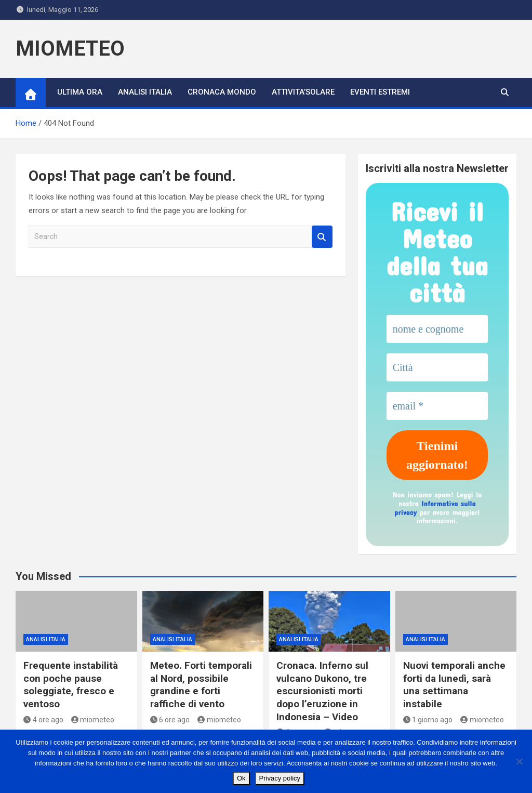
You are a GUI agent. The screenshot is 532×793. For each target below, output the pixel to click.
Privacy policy (280, 778)
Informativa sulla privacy (435, 508)
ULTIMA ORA (80, 92)
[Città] (437, 367)
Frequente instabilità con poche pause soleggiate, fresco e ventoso (71, 685)
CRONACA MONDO (222, 92)
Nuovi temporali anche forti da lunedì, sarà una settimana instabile (454, 685)
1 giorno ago (428, 720)
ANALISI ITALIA (145, 92)
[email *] (437, 406)
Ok (241, 778)
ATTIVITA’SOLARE (303, 92)
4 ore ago (43, 720)
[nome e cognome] (437, 329)
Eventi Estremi (380, 92)
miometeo (93, 720)
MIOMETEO (70, 49)
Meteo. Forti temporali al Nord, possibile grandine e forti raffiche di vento (201, 685)
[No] (519, 761)
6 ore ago (170, 720)
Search (322, 237)
